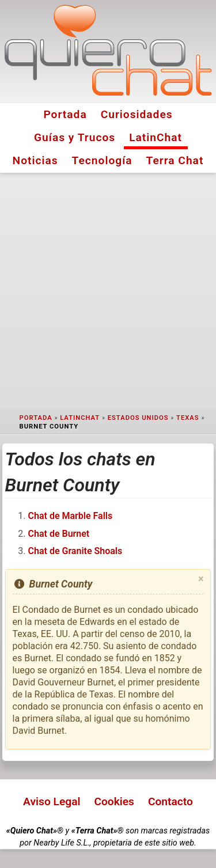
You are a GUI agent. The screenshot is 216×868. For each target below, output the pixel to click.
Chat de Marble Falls (71, 516)
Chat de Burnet (59, 534)
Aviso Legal (52, 801)
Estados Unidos (138, 418)
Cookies (114, 801)
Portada (65, 114)
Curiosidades (137, 114)
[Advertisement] (108, 291)
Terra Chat (175, 160)
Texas (188, 418)
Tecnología (102, 160)
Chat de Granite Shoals (75, 551)
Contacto (170, 801)
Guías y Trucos (75, 137)
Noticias (35, 160)
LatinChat (156, 137)
